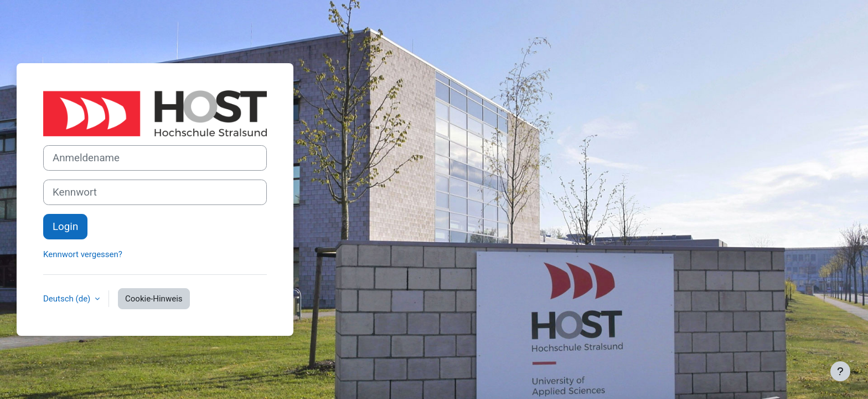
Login (65, 227)
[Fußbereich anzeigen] (840, 371)
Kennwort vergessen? (83, 254)
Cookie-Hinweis (154, 299)
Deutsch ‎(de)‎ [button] (68, 299)
